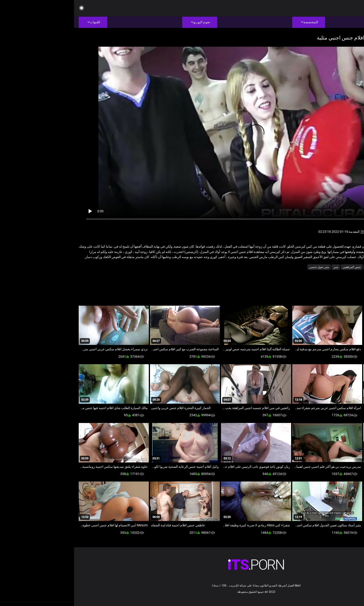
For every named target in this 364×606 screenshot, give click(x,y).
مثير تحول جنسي (245, 267)
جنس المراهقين (278, 267)
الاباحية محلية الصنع (315, 267)
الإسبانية (335, 267)
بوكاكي (295, 267)
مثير (262, 267)
